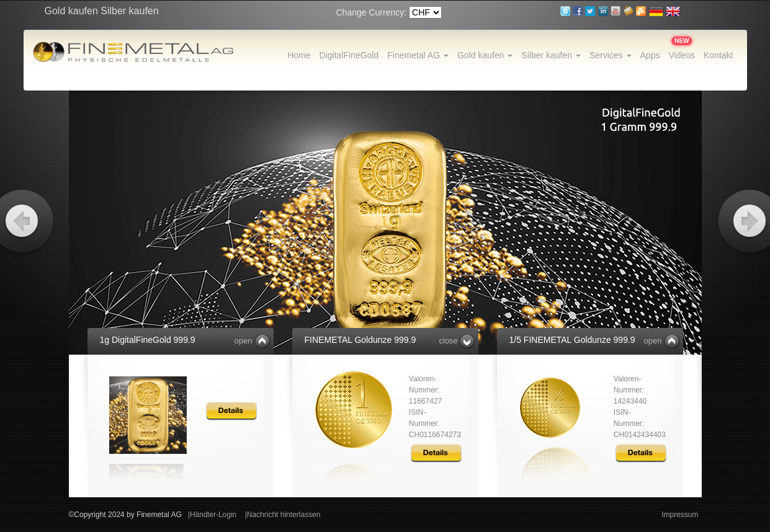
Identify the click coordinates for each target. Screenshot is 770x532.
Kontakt (718, 55)
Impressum (680, 515)
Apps (650, 55)
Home (299, 55)
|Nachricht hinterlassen (283, 515)
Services (611, 55)
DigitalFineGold (349, 55)
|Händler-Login (213, 515)
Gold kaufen (485, 55)
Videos (682, 55)
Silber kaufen (551, 55)
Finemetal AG (418, 55)
